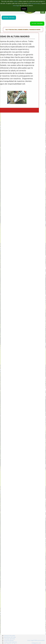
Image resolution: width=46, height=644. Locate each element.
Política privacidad (39, 640)
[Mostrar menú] (43, 11)
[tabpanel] (36, 643)
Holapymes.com (36, 643)
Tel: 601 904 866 (35, 23)
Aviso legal (31, 640)
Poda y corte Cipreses (11, 642)
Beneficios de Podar (10, 637)
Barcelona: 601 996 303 (12, 8)
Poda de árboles (9, 640)
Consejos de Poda (10, 639)
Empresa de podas (10, 636)
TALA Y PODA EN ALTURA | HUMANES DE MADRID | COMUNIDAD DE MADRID (23, 29)
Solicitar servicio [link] (11, 18)
